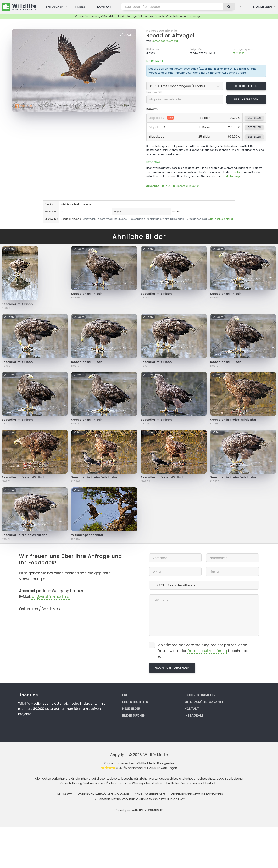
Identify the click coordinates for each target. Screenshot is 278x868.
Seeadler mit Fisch (17, 304)
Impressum (65, 794)
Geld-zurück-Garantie (204, 702)
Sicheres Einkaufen (186, 186)
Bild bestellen (246, 86)
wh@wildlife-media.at (51, 597)
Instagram (194, 715)
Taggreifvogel (105, 219)
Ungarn (177, 212)
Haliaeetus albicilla (162, 31)
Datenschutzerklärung (207, 651)
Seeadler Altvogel (170, 36)
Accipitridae (154, 219)
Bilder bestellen (135, 702)
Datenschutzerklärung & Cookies (104, 794)
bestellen (254, 118)
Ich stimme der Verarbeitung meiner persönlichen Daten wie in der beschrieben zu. (204, 651)
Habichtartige (137, 219)
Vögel (64, 212)
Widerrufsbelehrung (150, 794)
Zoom (126, 35)
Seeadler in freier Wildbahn (233, 420)
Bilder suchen (134, 715)
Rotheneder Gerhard (165, 41)
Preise (127, 695)
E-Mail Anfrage (232, 176)
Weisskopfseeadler (87, 535)
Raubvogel (121, 219)
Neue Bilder (131, 709)
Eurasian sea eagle (197, 219)
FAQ (166, 186)
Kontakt (153, 186)
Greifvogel (89, 219)
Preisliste (237, 172)
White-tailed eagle (173, 219)
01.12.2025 (239, 53)
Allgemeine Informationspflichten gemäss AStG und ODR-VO (140, 799)
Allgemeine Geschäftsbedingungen (197, 794)
